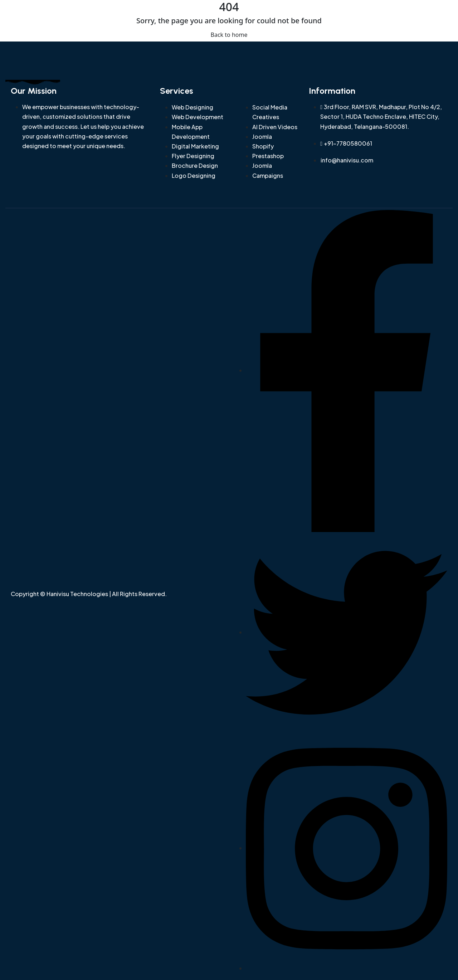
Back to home (229, 35)
